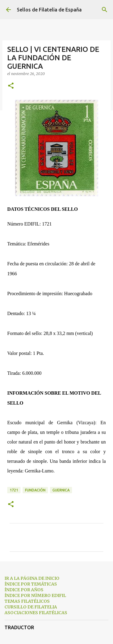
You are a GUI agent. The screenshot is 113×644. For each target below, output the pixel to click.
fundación (35, 490)
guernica (61, 490)
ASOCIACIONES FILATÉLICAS (36, 613)
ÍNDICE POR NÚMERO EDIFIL (35, 595)
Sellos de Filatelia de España (49, 10)
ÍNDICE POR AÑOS (24, 590)
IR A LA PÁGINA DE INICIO (32, 578)
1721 (14, 490)
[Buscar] (105, 10)
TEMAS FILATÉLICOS (27, 601)
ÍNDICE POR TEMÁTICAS (31, 584)
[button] (11, 86)
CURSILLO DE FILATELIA (31, 607)
